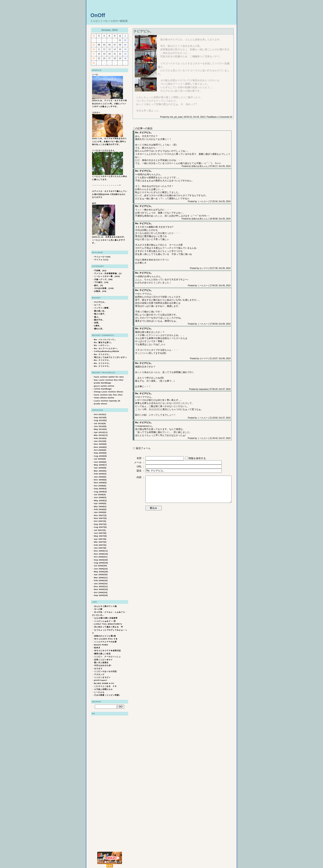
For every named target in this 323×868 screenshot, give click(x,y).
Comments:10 (226, 117)
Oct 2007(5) (100, 521)
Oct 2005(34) (101, 592)
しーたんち (99, 692)
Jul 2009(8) (100, 459)
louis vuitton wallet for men (109, 377)
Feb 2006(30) (101, 581)
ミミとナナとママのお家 (105, 642)
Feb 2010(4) (100, 438)
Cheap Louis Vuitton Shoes (109, 392)
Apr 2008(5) (100, 503)
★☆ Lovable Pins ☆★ (106, 639)
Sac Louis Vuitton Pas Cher (109, 380)
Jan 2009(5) (100, 477)
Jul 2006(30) (101, 566)
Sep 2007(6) (100, 524)
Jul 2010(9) (100, 423)
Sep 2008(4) (100, 489)
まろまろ (98, 669)
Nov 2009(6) (101, 447)
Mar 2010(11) (101, 435)
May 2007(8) (101, 536)
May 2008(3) (101, 501)
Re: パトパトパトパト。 (106, 340)
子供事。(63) (100, 271)
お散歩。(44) (100, 291)
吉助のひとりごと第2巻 (105, 636)
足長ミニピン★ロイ (103, 660)
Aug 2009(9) (101, 456)
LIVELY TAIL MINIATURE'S (108, 624)
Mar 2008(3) (100, 507)
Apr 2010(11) (101, 432)
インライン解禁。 (102, 308)
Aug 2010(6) (101, 420)
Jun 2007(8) (100, 533)
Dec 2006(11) (101, 551)
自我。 (97, 323)
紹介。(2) (99, 285)
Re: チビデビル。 (144, 133)
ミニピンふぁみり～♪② (105, 621)
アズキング (99, 674)
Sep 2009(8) (100, 453)
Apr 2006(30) (101, 575)
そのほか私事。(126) (104, 288)
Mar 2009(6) (100, 471)
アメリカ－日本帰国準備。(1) (108, 273)
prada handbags (103, 383)
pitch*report (101, 680)
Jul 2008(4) (100, 495)
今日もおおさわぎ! (103, 665)
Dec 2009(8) (100, 444)
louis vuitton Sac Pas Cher (109, 395)
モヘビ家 (98, 609)
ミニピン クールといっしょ (108, 657)
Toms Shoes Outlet (104, 398)
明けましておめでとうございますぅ (111, 357)
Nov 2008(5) (101, 483)
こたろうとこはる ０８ (105, 686)
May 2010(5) (101, 429)
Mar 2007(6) (100, 542)
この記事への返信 (143, 128)
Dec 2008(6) (100, 480)
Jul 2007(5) (100, 530)
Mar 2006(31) (101, 578)
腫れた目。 (99, 329)
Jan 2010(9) (100, 441)
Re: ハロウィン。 (102, 345)
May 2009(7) (101, 465)
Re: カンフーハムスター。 (107, 348)
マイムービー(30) (102, 257)
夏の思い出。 (100, 311)
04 (99, 45)
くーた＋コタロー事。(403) (107, 276)
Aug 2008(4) (101, 492)
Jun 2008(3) (100, 497)
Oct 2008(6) (100, 486)
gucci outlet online (104, 386)
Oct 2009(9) (100, 450)
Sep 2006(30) (101, 560)
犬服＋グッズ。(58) (103, 279)
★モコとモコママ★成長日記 (108, 651)
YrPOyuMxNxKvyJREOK (107, 351)
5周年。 (98, 326)
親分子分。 (99, 320)
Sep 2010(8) (100, 418)
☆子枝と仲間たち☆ (103, 689)
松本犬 (97, 648)
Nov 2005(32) (101, 589)
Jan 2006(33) (101, 584)
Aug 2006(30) (101, 563)
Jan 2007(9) (100, 548)
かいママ (204, 268)
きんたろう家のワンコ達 (105, 606)
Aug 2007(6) (101, 527)
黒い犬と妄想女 (101, 663)
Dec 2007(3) (100, 515)
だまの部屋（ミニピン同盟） (108, 695)
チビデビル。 (100, 302)
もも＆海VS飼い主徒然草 (106, 618)
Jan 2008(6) (100, 512)
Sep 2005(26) (101, 595)
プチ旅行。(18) (101, 282)
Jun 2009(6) (100, 462)
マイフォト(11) (101, 260)
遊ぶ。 (97, 317)
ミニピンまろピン (102, 677)
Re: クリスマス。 (102, 354)
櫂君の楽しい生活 (102, 654)
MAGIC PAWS (101, 645)
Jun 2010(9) (100, 426)
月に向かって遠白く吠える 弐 (109, 627)
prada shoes (101, 404)
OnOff (98, 15)
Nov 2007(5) (101, 518)
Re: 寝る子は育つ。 (104, 343)
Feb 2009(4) (100, 474)
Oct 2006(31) (101, 557)
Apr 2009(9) (100, 468)
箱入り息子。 (100, 314)
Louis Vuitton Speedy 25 (107, 401)
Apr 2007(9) (100, 539)
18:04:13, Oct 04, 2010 (194, 117)
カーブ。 (98, 305)
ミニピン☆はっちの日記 (105, 671)
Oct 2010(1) (100, 414)
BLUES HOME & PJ (104, 683)
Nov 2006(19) (101, 554)
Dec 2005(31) (101, 586)
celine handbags (103, 389)
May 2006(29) (101, 572)
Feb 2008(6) (100, 509)
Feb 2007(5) (100, 545)
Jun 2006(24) (101, 569)
